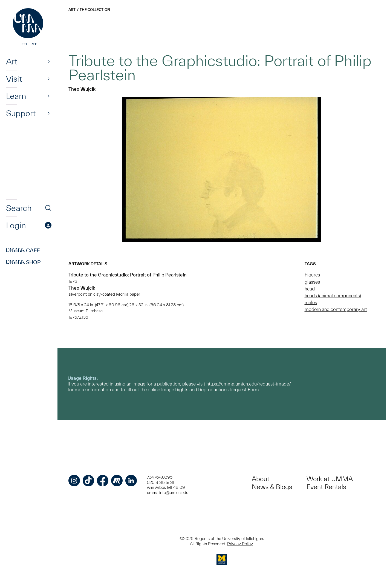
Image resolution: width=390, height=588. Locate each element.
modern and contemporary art (336, 309)
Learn (16, 96)
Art (12, 61)
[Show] (49, 61)
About (261, 479)
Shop (23, 262)
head (310, 289)
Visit (14, 79)
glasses (312, 282)
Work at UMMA (330, 479)
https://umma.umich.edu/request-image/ (249, 384)
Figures (312, 275)
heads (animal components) (333, 296)
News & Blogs (272, 487)
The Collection (95, 10)
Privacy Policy (240, 544)
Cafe (23, 250)
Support (21, 113)
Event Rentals (326, 487)
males (311, 302)
